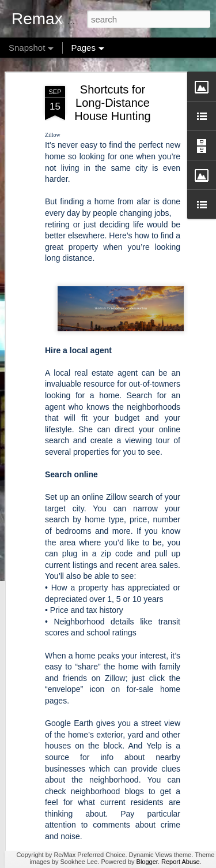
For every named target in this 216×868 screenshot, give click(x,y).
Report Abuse (181, 862)
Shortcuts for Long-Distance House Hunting (112, 62)
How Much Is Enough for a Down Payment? (113, 834)
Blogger (147, 862)
